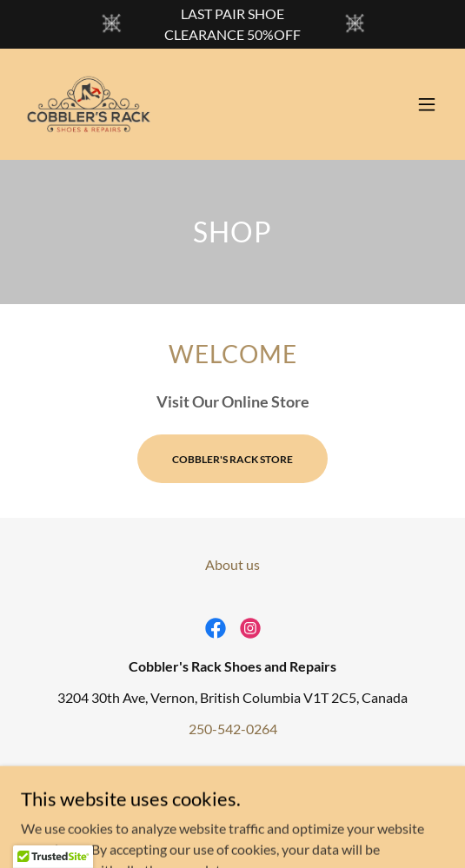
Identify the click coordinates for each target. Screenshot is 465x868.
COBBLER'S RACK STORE (232, 459)
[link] (89, 104)
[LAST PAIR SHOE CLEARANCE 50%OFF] (232, 24)
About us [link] (232, 564)
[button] (427, 104)
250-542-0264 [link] (233, 729)
